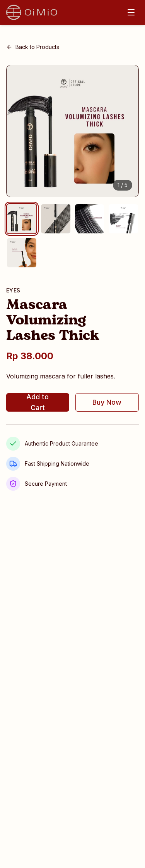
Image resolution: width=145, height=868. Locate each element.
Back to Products (33, 47)
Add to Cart (38, 402)
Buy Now (107, 402)
